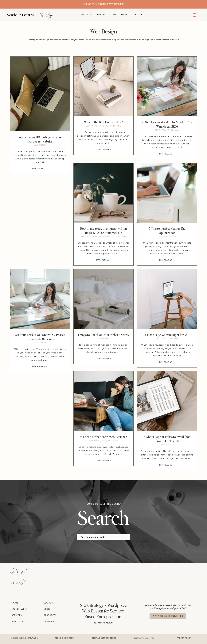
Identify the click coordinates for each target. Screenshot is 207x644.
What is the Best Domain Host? (103, 122)
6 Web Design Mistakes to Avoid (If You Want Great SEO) (167, 124)
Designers (108, 237)
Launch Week (19, 609)
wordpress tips (113, 126)
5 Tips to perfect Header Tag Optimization (167, 230)
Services (17, 615)
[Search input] (103, 537)
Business (97, 237)
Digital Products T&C (144, 638)
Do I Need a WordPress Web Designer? (103, 437)
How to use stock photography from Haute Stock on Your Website (103, 230)
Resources (50, 615)
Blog (158, 130)
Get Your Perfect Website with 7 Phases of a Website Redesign (40, 337)
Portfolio (18, 622)
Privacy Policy (184, 638)
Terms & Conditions (65, 638)
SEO (88, 126)
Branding (86, 237)
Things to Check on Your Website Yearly (103, 335)
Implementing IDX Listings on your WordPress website (40, 139)
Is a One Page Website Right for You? (167, 335)
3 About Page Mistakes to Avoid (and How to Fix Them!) (167, 439)
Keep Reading (40, 169)
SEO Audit (49, 603)
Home (15, 603)
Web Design (40, 145)
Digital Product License (104, 638)
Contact (49, 622)
